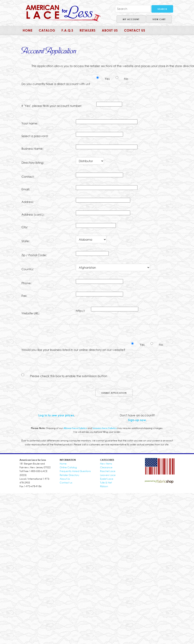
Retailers (88, 30)
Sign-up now (137, 420)
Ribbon (104, 486)
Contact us (66, 483)
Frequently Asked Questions (75, 471)
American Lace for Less (63, 13)
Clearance (106, 467)
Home (28, 30)
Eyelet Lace (107, 479)
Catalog (47, 30)
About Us (65, 479)
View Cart (159, 19)
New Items (106, 464)
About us (110, 30)
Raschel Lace (108, 471)
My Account (131, 19)
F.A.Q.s (67, 30)
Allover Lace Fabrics (75, 428)
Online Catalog (68, 467)
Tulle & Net (106, 483)
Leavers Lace (108, 475)
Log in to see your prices (56, 415)
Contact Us (135, 30)
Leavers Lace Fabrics (105, 428)
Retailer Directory (69, 475)
